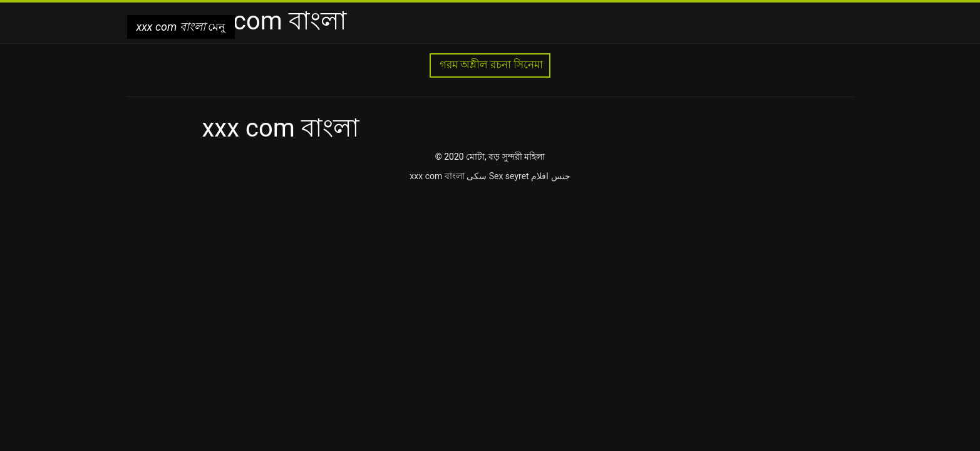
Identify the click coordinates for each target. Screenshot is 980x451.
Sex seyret (509, 176)
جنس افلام (550, 176)
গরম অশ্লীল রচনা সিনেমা (490, 65)
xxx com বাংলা (437, 176)
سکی (477, 176)
